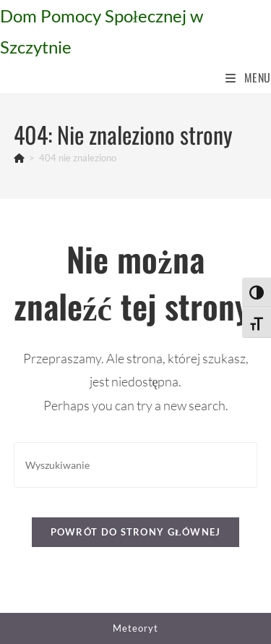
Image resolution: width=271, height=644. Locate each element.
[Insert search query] (136, 465)
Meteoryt (135, 628)
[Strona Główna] (19, 158)
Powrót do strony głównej (136, 532)
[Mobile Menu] (248, 77)
